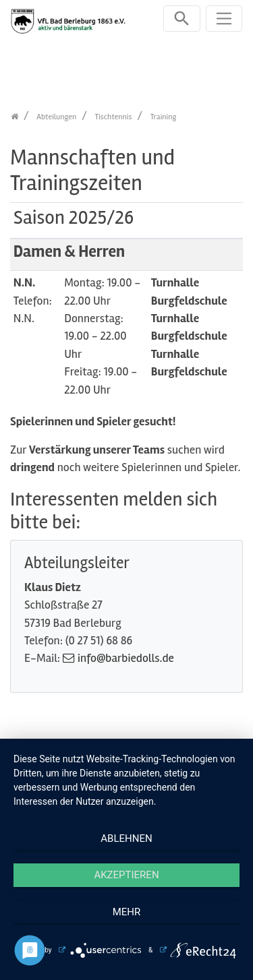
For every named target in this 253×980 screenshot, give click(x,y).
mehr (127, 912)
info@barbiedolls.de (126, 658)
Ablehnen (126, 838)
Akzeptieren (126, 875)
